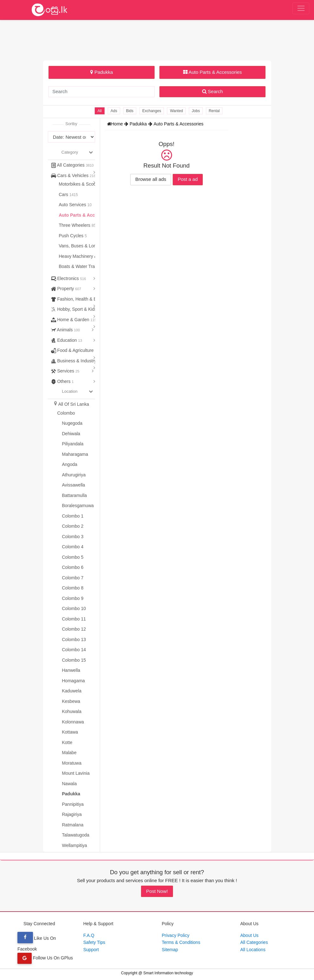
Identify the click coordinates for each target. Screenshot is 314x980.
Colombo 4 (73, 547)
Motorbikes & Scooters (82, 184)
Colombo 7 (73, 578)
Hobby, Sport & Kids (77, 309)
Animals (65, 330)
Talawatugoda (76, 835)
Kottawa (70, 732)
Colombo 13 (74, 640)
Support (91, 950)
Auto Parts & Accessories (213, 72)
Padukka (102, 72)
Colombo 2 (73, 526)
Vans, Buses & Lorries (81, 246)
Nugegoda (72, 423)
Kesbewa (71, 701)
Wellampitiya (75, 845)
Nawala (70, 784)
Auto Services (73, 205)
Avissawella (74, 485)
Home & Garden (74, 320)
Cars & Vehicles (74, 175)
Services (65, 371)
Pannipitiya (73, 804)
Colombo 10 (74, 608)
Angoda (70, 464)
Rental (214, 111)
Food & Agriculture (74, 350)
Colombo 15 (74, 660)
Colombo (66, 413)
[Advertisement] (157, 39)
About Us (249, 935)
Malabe (69, 753)
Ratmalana (73, 825)
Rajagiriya (72, 814)
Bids (130, 111)
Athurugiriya (74, 475)
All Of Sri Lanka (74, 404)
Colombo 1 (73, 516)
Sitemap (170, 950)
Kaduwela (72, 691)
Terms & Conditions (181, 942)
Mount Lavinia (76, 773)
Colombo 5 (73, 557)
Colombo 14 (74, 650)
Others (62, 381)
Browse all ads (151, 179)
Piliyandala (73, 444)
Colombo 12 (74, 629)
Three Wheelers (75, 225)
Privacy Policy (176, 935)
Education (67, 340)
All (100, 111)
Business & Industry (76, 361)
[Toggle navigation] (301, 9)
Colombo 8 (73, 588)
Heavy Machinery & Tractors (87, 256)
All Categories (72, 165)
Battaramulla (75, 495)
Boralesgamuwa (78, 506)
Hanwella (71, 670)
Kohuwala (72, 711)
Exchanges (152, 111)
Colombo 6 (73, 567)
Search (213, 91)
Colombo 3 (73, 537)
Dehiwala (71, 434)
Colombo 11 (74, 619)
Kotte (67, 742)
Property (66, 289)
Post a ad (188, 179)
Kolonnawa (73, 722)
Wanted (176, 111)
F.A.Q (89, 935)
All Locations (253, 950)
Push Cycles (72, 236)
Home (116, 124)
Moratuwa (72, 763)
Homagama (74, 681)
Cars (64, 194)
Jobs (196, 111)
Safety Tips (94, 942)
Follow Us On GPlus (45, 958)
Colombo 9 (73, 598)
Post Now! (157, 891)
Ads (114, 111)
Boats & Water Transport (84, 266)
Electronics (69, 278)
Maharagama (75, 454)
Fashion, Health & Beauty (82, 299)
